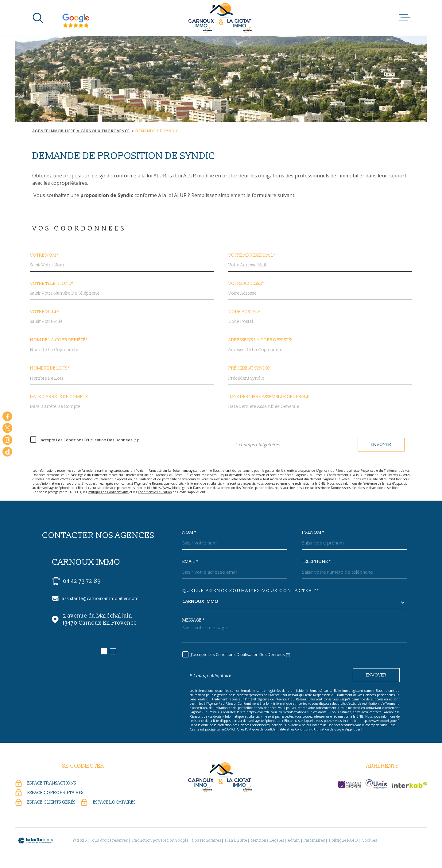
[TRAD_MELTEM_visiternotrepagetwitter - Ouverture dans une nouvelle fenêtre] (7, 428)
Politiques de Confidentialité (108, 492)
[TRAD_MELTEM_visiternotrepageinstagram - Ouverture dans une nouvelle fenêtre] (7, 440)
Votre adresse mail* (252, 255)
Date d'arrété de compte (59, 397)
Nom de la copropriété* (59, 340)
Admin (294, 841)
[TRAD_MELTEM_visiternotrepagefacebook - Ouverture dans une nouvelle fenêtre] (7, 416)
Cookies (369, 841)
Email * (190, 562)
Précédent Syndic (249, 368)
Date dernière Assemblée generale (269, 397)
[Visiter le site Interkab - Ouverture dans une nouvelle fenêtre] (409, 785)
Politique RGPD (343, 841)
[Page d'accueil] (221, 18)
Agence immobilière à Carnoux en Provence (81, 131)
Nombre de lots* (50, 368)
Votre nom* (44, 255)
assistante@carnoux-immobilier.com (100, 599)
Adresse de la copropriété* (261, 340)
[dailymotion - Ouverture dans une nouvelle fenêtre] (7, 452)
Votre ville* (45, 312)
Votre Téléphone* (52, 284)
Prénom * (313, 533)
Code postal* (244, 312)
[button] (104, 651)
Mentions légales (268, 841)
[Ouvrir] (38, 18)
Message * (193, 620)
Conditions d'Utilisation (155, 492)
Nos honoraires (207, 841)
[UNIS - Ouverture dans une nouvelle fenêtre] (376, 784)
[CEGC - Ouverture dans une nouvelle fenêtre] (349, 785)
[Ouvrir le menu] (404, 18)
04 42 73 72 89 (82, 581)
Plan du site (236, 841)
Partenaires (314, 841)
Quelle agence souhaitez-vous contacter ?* (251, 591)
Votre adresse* (246, 284)
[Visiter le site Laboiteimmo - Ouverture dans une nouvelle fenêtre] (36, 841)
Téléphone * (316, 562)
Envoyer (381, 445)
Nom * (189, 533)
